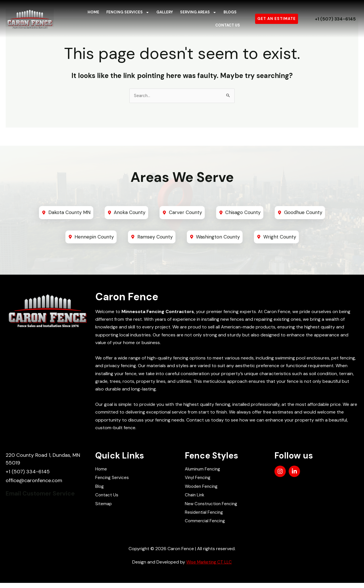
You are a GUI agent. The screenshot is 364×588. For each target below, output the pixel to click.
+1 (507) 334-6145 (335, 19)
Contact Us (228, 25)
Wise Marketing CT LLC (209, 567)
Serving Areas (198, 12)
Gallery (165, 12)
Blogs (230, 12)
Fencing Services (128, 12)
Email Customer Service (45, 496)
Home (93, 12)
